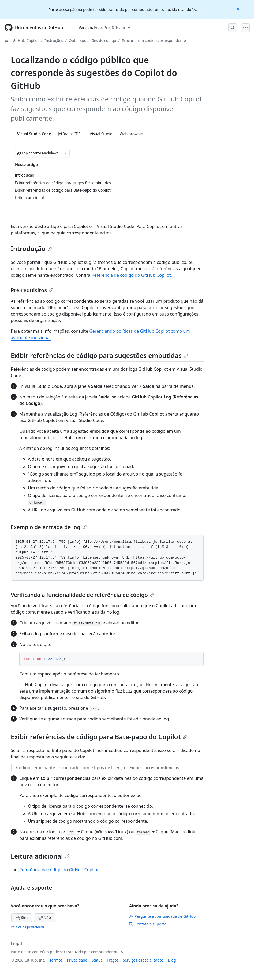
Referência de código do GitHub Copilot (131, 275)
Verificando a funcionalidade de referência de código (83, 595)
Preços (113, 960)
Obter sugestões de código (93, 41)
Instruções (54, 41)
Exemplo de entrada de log (49, 527)
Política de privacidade (28, 927)
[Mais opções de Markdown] (65, 153)
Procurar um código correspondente (154, 41)
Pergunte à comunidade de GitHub (162, 916)
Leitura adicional (40, 856)
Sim (22, 918)
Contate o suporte (148, 924)
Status (97, 960)
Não (45, 918)
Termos (56, 960)
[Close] (239, 9)
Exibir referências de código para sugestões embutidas (99, 355)
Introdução (31, 248)
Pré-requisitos (32, 290)
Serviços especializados (143, 960)
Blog (172, 960)
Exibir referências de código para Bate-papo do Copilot (99, 737)
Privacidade (77, 960)
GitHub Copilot (26, 41)
